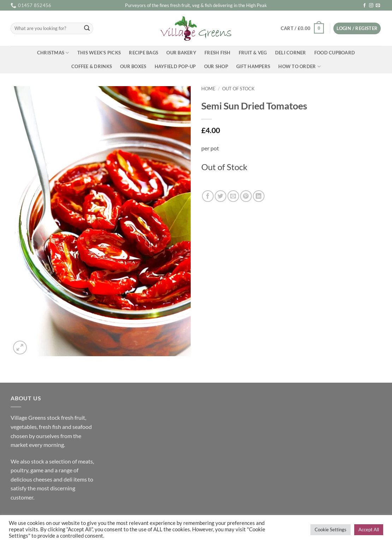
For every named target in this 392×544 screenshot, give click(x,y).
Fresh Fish (218, 53)
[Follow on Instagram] (371, 6)
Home (208, 89)
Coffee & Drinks (92, 66)
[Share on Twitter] (221, 196)
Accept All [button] (369, 530)
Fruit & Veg (253, 53)
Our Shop (216, 66)
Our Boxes (133, 66)
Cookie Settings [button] (331, 530)
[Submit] (87, 29)
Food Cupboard (335, 53)
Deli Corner (291, 53)
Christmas (53, 53)
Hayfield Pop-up (175, 66)
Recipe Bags (144, 53)
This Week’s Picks (99, 53)
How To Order (299, 67)
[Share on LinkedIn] (259, 196)
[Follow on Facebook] (364, 6)
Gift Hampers (253, 66)
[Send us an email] (378, 6)
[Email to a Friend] (233, 196)
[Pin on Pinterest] (246, 196)
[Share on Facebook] (208, 196)
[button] (302, 29)
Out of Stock (238, 89)
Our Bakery (181, 53)
